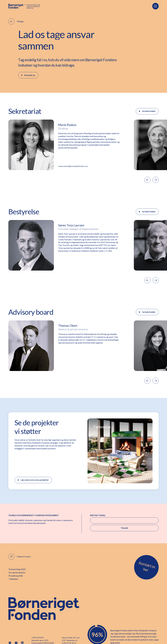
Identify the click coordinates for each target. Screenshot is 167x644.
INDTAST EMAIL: (98, 515)
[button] (155, 6)
